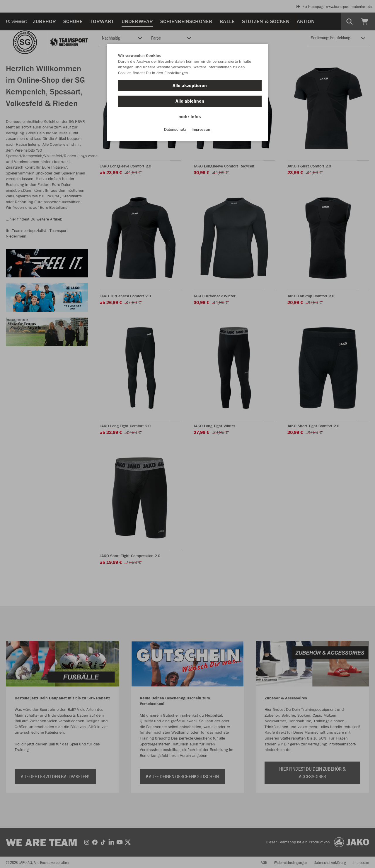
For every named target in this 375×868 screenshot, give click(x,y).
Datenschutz (175, 129)
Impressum (201, 129)
